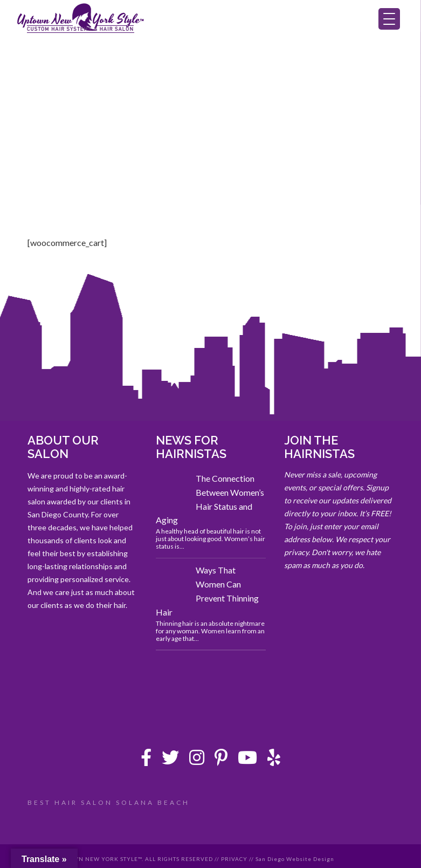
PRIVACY (234, 859)
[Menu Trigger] (389, 19)
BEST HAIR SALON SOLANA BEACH (109, 802)
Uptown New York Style (81, 18)
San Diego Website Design (295, 859)
